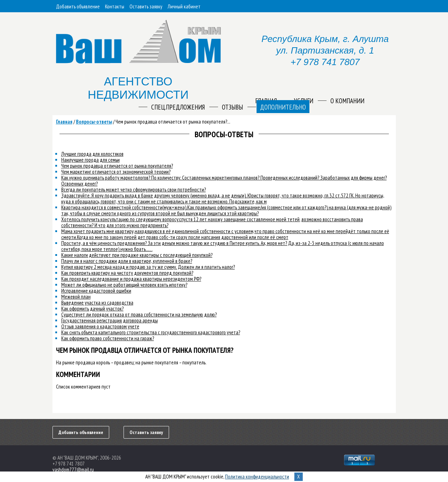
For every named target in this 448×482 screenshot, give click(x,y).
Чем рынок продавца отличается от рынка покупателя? (117, 166)
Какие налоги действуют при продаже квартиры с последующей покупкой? (137, 255)
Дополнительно (283, 107)
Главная (64, 122)
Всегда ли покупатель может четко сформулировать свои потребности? (134, 190)
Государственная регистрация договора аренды (110, 320)
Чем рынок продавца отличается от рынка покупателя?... (173, 122)
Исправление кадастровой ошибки (96, 291)
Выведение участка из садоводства (97, 303)
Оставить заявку (146, 6)
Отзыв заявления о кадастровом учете (100, 326)
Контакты (115, 6)
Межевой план (76, 297)
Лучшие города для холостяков (92, 154)
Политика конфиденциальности (257, 477)
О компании (347, 101)
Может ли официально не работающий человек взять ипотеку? (124, 285)
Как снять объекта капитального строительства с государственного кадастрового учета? (151, 332)
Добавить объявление (78, 6)
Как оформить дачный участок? (92, 309)
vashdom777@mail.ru (73, 470)
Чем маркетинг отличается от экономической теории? (116, 172)
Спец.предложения (178, 107)
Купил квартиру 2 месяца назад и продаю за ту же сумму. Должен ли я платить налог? (148, 267)
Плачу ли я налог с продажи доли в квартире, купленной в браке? (127, 261)
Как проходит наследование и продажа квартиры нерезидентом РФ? (131, 279)
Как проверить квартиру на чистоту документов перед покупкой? (127, 273)
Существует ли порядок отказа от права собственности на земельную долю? (139, 315)
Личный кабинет (184, 6)
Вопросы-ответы (94, 122)
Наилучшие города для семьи (90, 160)
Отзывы (232, 107)
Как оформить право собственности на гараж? (108, 338)
